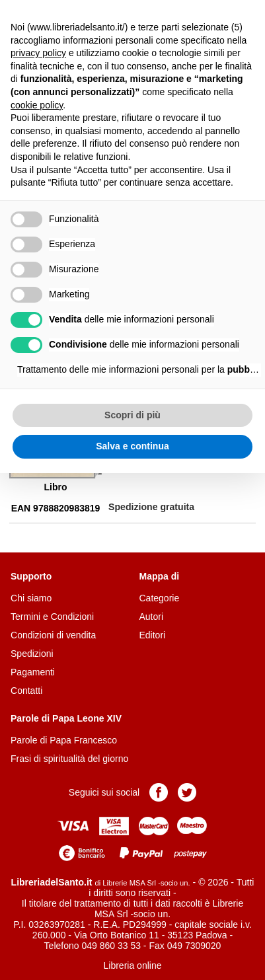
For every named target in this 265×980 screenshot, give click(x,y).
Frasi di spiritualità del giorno (69, 759)
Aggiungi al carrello (147, 482)
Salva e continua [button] (132, 446)
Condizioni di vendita (53, 635)
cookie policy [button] (37, 105)
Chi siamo (31, 598)
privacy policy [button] (38, 53)
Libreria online (133, 965)
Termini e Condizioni (52, 617)
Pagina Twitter (187, 792)
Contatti (26, 691)
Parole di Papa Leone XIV (66, 718)
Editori (153, 635)
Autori (152, 617)
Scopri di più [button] (132, 415)
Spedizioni (32, 654)
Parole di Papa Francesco (64, 740)
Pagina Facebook (159, 792)
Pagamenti (33, 672)
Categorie (160, 598)
